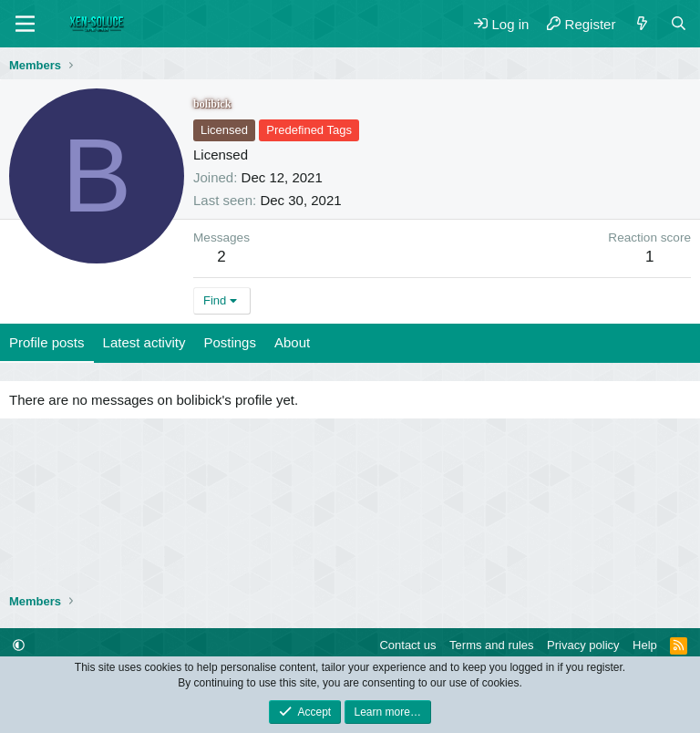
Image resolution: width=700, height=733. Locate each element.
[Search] (679, 24)
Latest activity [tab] (144, 342)
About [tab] (292, 342)
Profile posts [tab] (47, 342)
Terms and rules (491, 645)
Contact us (407, 645)
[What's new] (642, 24)
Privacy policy (583, 645)
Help (645, 645)
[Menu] (25, 24)
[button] (19, 645)
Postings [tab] (230, 342)
